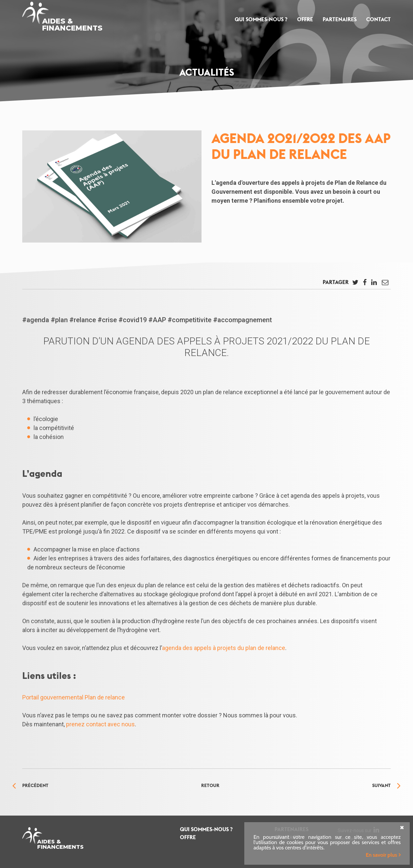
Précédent (35, 785)
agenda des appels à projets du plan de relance (224, 648)
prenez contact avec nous (100, 724)
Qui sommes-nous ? (261, 19)
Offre (305, 19)
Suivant (381, 785)
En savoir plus (381, 855)
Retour (210, 785)
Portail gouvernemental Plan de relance (74, 697)
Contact (378, 19)
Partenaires (340, 19)
